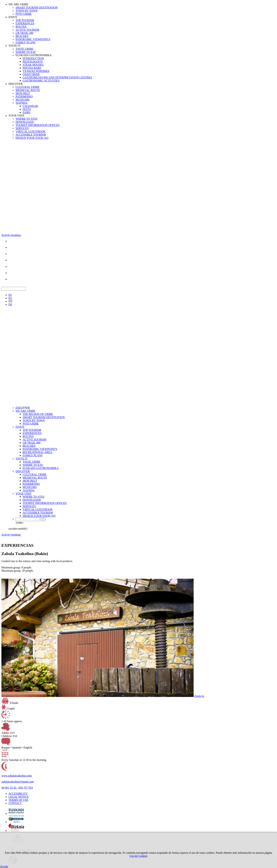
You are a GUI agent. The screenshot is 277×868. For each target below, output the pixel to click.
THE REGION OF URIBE (38, 414)
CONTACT (15, 803)
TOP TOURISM (25, 20)
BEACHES (22, 36)
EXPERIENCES (25, 23)
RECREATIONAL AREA (37, 452)
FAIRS (26, 112)
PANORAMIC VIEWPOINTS (33, 39)
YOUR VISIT (16, 116)
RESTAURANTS (33, 62)
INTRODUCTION (33, 58)
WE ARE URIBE (18, 4)
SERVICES (22, 128)
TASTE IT (14, 46)
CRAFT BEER (31, 74)
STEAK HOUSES (33, 65)
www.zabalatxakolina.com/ (17, 776)
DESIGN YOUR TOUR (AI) (32, 138)
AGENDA (22, 103)
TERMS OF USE (18, 800)
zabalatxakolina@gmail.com (18, 782)
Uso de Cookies (138, 856)
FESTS (27, 109)
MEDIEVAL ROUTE (28, 90)
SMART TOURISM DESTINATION (37, 8)
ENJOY (13, 17)
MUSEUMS (23, 100)
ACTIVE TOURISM (27, 30)
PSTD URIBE (24, 14)
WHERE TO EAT (26, 52)
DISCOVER (16, 84)
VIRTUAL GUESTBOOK (31, 131)
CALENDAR (30, 106)
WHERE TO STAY (27, 119)
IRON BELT (23, 93)
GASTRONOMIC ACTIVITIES (41, 81)
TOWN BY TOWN (27, 11)
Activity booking (11, 235)
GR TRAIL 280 (24, 33)
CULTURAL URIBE (27, 87)
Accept (4, 866)
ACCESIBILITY (18, 794)
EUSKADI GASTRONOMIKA (34, 55)
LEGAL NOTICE (19, 797)
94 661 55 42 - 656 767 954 (17, 788)
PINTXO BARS (32, 68)
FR (10, 304)
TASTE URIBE (24, 49)
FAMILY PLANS (26, 42)
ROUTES (21, 27)
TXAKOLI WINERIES (36, 71)
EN (10, 301)
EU (10, 298)
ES (10, 295)
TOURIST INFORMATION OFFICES (38, 125)
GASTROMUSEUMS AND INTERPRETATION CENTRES (57, 77)
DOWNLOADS (25, 122)
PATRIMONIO (24, 96)
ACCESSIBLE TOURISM (31, 135)
